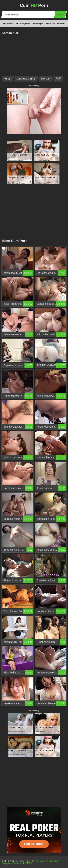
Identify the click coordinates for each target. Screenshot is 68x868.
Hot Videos (8, 24)
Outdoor (61, 24)
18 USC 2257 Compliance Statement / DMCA (30, 862)
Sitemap (40, 861)
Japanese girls (26, 78)
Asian (8, 78)
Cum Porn (34, 5)
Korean (46, 78)
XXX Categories (23, 24)
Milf (58, 78)
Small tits (50, 24)
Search (60, 15)
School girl (38, 24)
